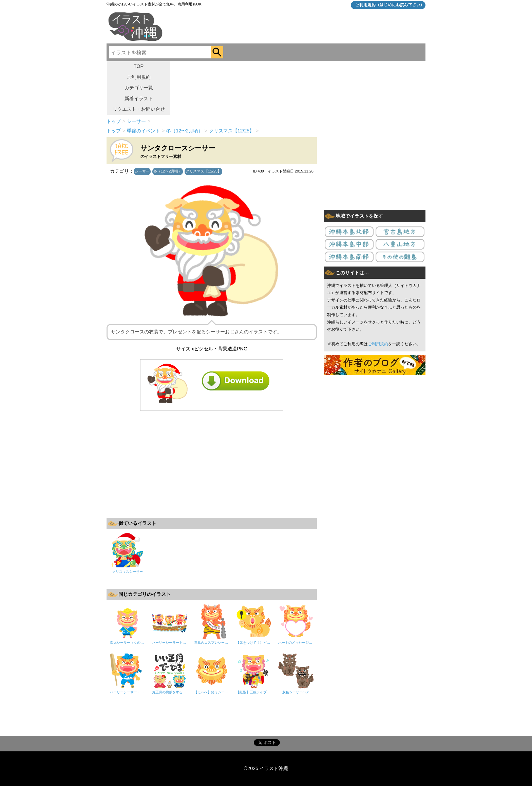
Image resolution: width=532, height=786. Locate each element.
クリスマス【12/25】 (203, 171)
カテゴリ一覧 (139, 88)
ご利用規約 (139, 77)
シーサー (142, 171)
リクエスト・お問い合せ (139, 109)
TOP (139, 66)
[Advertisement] (212, 463)
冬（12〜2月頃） (168, 171)
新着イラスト (139, 98)
